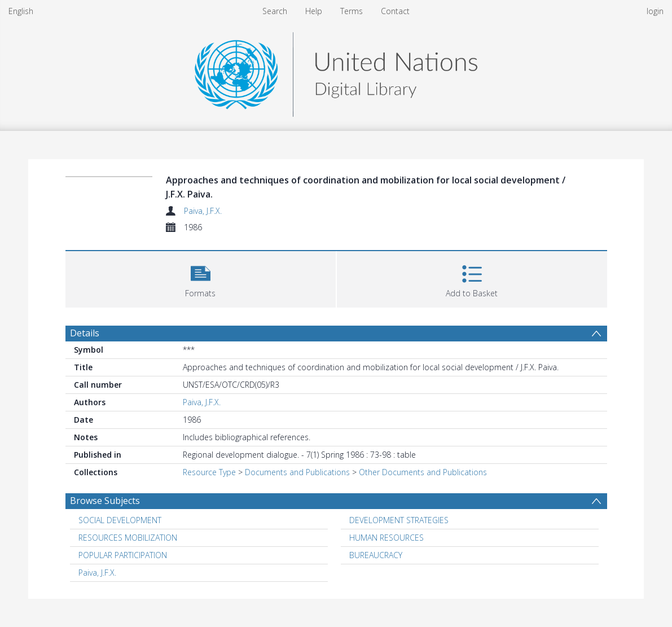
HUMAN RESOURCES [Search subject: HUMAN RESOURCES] (386, 538)
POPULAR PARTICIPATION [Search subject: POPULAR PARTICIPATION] (123, 555)
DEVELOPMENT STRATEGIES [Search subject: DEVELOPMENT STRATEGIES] (399, 520)
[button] (201, 278)
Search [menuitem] (275, 11)
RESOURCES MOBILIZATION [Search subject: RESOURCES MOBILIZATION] (128, 538)
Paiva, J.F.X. (203, 211)
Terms (352, 11)
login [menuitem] (655, 11)
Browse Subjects (105, 501)
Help (314, 11)
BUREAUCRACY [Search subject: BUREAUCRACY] (376, 555)
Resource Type (209, 472)
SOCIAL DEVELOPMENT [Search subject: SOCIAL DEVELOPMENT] (120, 520)
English (21, 11)
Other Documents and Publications (423, 472)
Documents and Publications (297, 472)
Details (85, 333)
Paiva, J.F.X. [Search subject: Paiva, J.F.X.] (97, 573)
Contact (395, 11)
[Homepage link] (336, 71)
